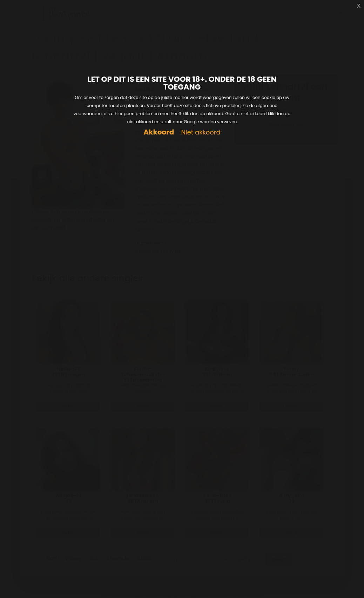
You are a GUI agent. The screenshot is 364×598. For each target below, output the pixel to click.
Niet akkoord (201, 133)
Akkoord (159, 132)
